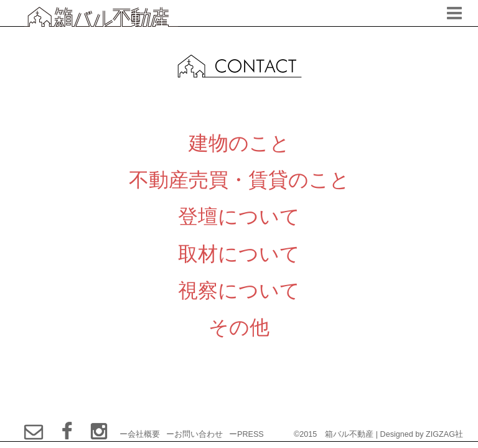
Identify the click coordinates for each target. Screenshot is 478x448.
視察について (239, 290)
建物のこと (239, 143)
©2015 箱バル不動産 (334, 434)
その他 (239, 327)
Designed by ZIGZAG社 (422, 434)
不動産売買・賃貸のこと (239, 180)
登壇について (239, 216)
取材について (239, 254)
